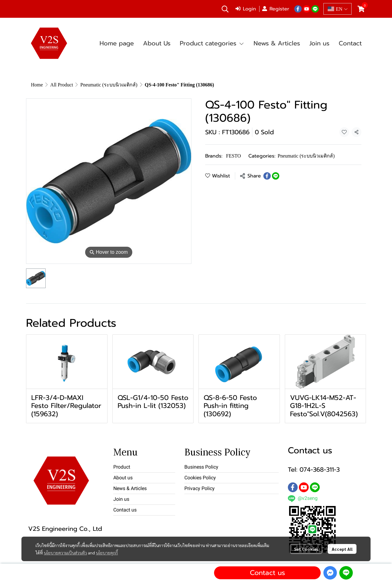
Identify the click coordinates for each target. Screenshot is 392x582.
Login (246, 9)
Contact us (268, 573)
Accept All (342, 549)
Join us (121, 499)
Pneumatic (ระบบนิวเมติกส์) (109, 84)
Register (276, 9)
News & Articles (130, 488)
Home (37, 84)
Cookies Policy (200, 478)
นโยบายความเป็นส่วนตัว (65, 553)
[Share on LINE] (276, 176)
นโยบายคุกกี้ (107, 553)
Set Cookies (306, 549)
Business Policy (201, 467)
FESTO (234, 156)
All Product (62, 84)
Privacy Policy (200, 488)
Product (122, 467)
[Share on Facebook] (267, 176)
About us (123, 478)
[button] (225, 9)
